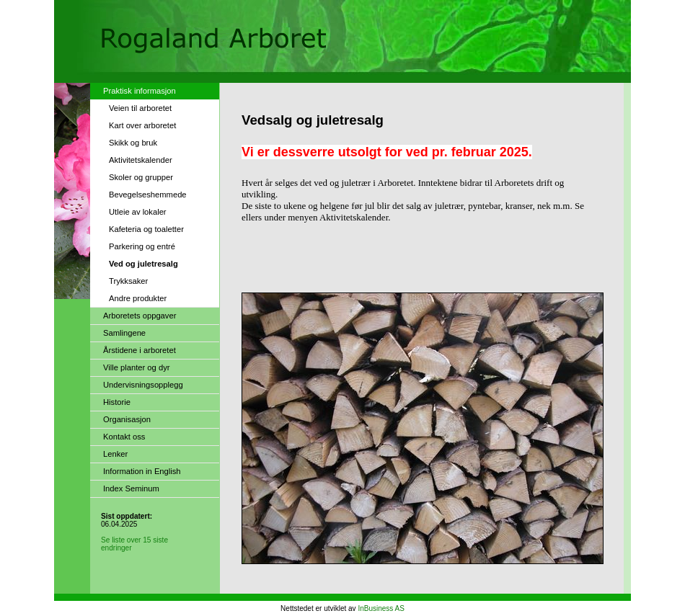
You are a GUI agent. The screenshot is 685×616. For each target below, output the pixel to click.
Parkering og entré (142, 246)
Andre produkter (138, 298)
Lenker (115, 454)
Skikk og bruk (133, 143)
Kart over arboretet (142, 125)
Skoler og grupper (141, 177)
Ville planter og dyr (136, 367)
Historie (117, 402)
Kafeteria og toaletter (146, 229)
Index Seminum (131, 488)
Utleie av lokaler (138, 212)
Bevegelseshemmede (148, 195)
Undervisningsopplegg (143, 385)
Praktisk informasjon (140, 91)
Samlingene (124, 333)
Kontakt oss (124, 437)
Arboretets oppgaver (140, 316)
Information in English (142, 471)
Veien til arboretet (140, 108)
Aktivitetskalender (141, 160)
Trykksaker (128, 281)
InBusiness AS (381, 608)
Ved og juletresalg (143, 264)
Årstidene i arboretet (140, 350)
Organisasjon (127, 419)
